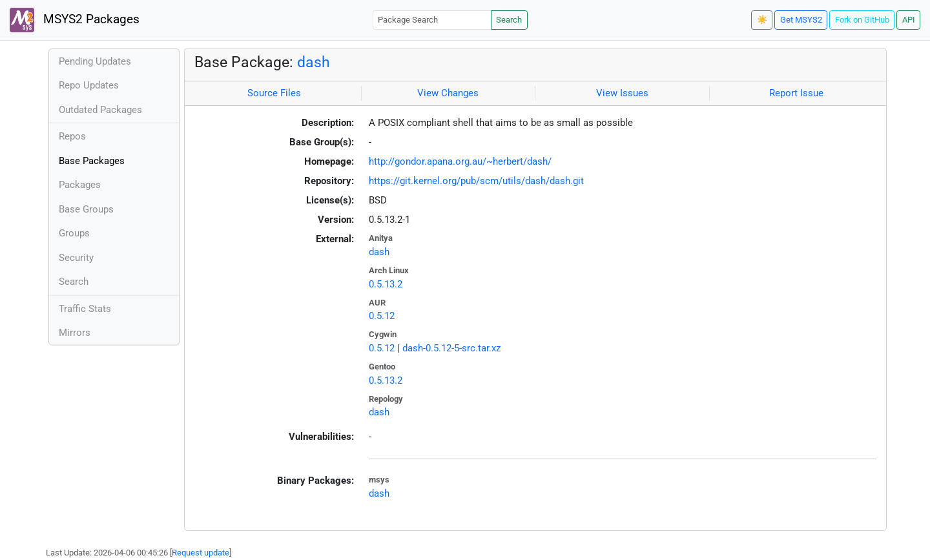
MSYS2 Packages (75, 20)
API (909, 20)
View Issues (622, 93)
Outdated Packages (100, 110)
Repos (72, 136)
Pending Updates (95, 61)
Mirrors (75, 333)
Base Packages (92, 161)
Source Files (274, 93)
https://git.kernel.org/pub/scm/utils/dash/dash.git (476, 181)
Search (509, 20)
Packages (80, 185)
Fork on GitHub (862, 20)
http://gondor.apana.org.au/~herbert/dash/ (460, 161)
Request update (201, 553)
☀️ (762, 20)
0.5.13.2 (386, 284)
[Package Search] (432, 20)
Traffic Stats (85, 309)
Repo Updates (89, 85)
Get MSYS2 (801, 20)
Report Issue (796, 93)
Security (76, 258)
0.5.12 (382, 316)
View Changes (448, 93)
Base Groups (86, 209)
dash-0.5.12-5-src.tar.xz (451, 348)
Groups (74, 233)
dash (314, 62)
